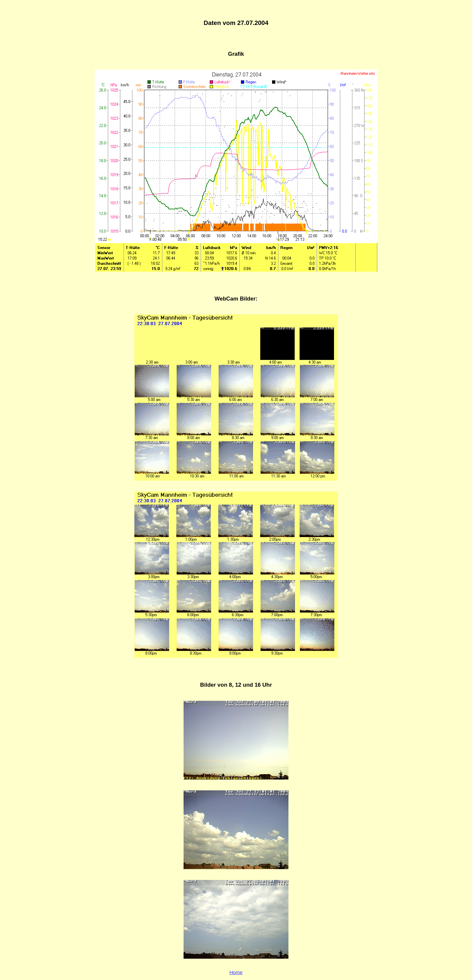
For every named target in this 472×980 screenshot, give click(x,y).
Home (236, 972)
